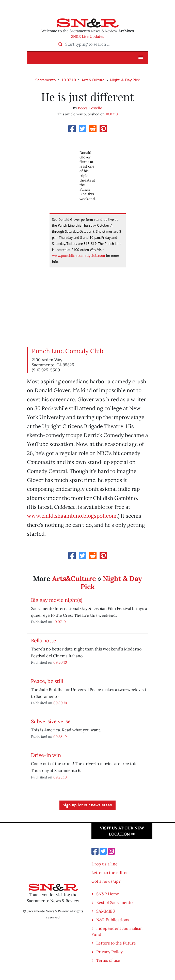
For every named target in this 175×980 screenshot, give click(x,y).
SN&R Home (108, 894)
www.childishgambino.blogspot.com (72, 516)
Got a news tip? (106, 881)
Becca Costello (90, 108)
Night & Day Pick (125, 80)
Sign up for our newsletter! (87, 805)
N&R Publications (113, 920)
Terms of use (108, 960)
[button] (141, 58)
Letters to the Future (116, 943)
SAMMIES (106, 911)
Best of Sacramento (114, 902)
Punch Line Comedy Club (68, 351)
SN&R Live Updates (88, 37)
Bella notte (44, 640)
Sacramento (46, 80)
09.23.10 (60, 737)
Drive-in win (46, 755)
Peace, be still (47, 681)
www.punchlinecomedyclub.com (79, 256)
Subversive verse (51, 721)
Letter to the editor (110, 873)
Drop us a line (105, 864)
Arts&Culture (93, 80)
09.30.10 (60, 662)
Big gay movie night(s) (57, 600)
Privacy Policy (109, 952)
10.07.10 (69, 80)
